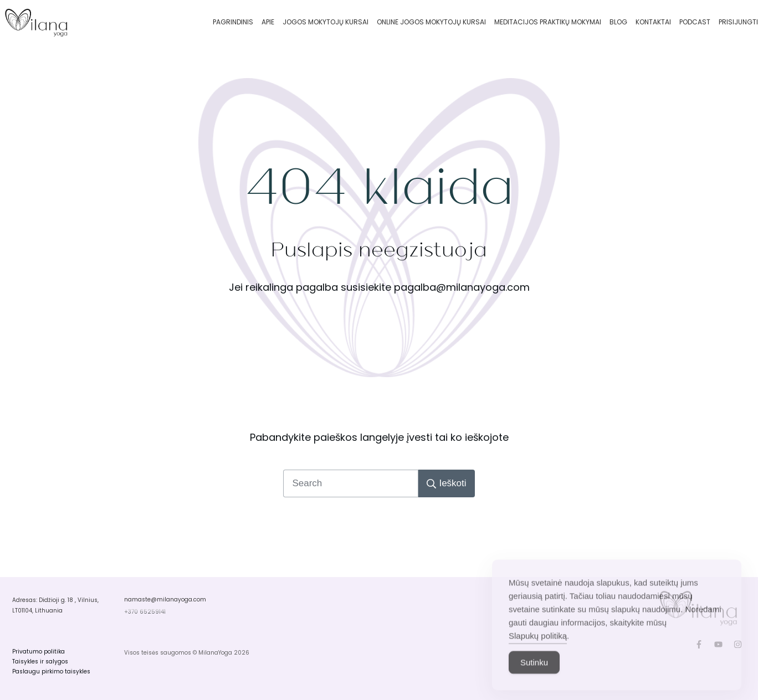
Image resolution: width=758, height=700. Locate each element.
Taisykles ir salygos (40, 662)
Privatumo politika (39, 652)
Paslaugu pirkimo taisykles (51, 671)
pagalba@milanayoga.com (462, 287)
